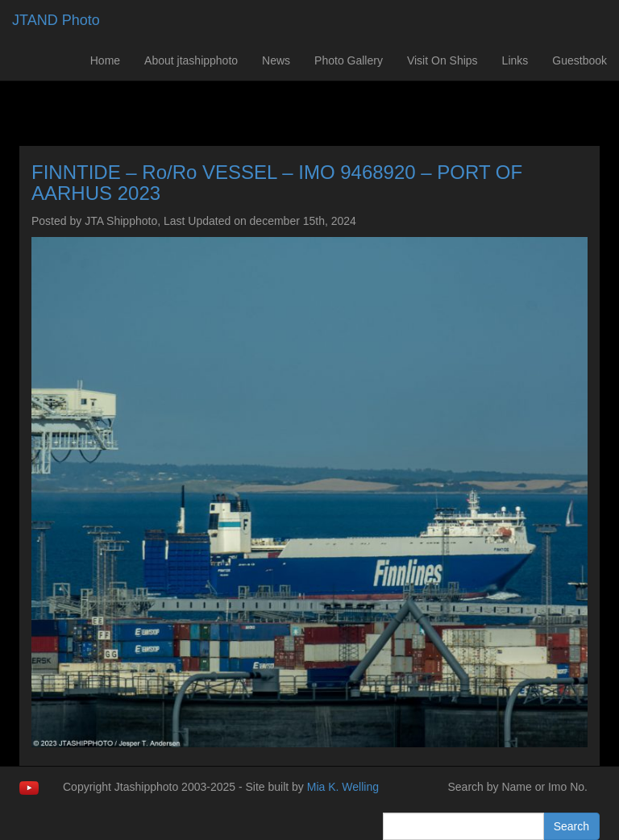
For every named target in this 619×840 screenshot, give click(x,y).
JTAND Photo (56, 20)
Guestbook (580, 60)
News (276, 60)
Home (105, 60)
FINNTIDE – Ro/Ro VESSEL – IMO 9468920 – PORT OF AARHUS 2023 (277, 183)
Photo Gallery (349, 60)
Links (515, 60)
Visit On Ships (442, 60)
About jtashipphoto (191, 60)
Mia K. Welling (343, 787)
